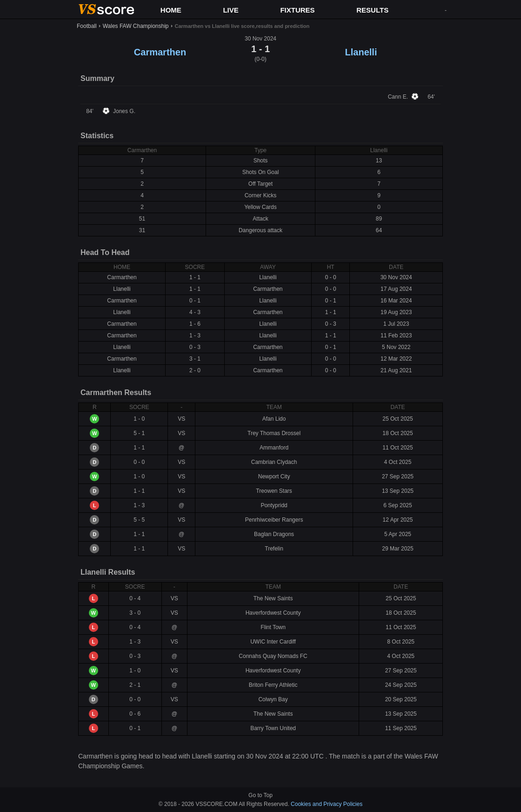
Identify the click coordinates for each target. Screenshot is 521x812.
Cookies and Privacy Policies (327, 804)
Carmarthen (160, 52)
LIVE (230, 10)
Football (87, 26)
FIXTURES (297, 10)
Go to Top (260, 795)
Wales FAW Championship (136, 26)
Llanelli (361, 52)
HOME (171, 10)
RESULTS (372, 10)
